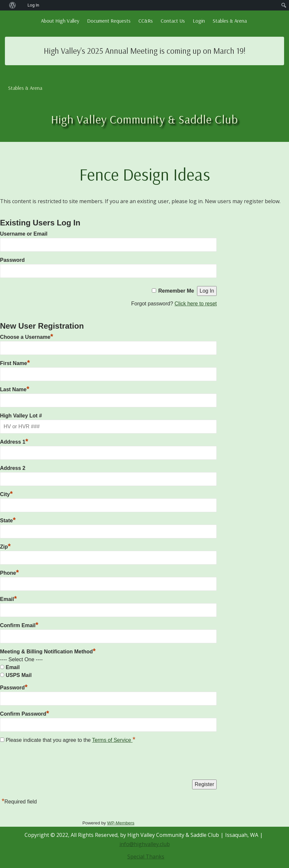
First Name (15, 363)
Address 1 (14, 442)
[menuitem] (3, 5)
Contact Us (173, 21)
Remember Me (176, 291)
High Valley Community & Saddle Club (144, 119)
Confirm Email (19, 625)
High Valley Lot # (21, 416)
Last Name (15, 389)
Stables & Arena (230, 21)
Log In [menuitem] (33, 5)
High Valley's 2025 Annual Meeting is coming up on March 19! (145, 51)
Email (8, 599)
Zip (5, 547)
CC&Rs (146, 21)
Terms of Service (112, 740)
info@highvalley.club (145, 844)
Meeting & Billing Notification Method (48, 652)
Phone (9, 573)
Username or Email (24, 234)
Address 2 (13, 468)
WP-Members (121, 823)
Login (199, 21)
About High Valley (60, 21)
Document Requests (109, 21)
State (8, 521)
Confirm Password (25, 714)
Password (12, 260)
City (6, 494)
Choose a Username (27, 337)
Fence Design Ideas (145, 174)
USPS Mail (18, 675)
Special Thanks (146, 857)
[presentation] (50, 763)
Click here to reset (196, 304)
